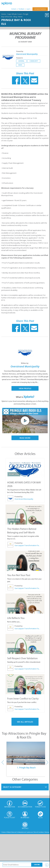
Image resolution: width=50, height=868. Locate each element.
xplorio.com (30, 832)
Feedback (21, 9)
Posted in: (20, 58)
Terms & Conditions (39, 832)
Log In (28, 9)
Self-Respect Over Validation (22, 658)
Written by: (25, 363)
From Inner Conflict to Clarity (23, 699)
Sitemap (47, 832)
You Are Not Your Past (19, 575)
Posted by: (20, 51)
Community (34, 61)
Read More (25, 438)
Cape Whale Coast (14, 14)
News (20, 17)
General (21, 61)
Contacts (14, 9)
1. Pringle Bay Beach (26, 768)
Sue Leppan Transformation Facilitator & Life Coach (27, 545)
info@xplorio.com (22, 832)
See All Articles (25, 722)
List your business (40, 9)
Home (4, 14)
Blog (15, 17)
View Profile (25, 388)
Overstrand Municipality (27, 54)
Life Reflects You (16, 618)
